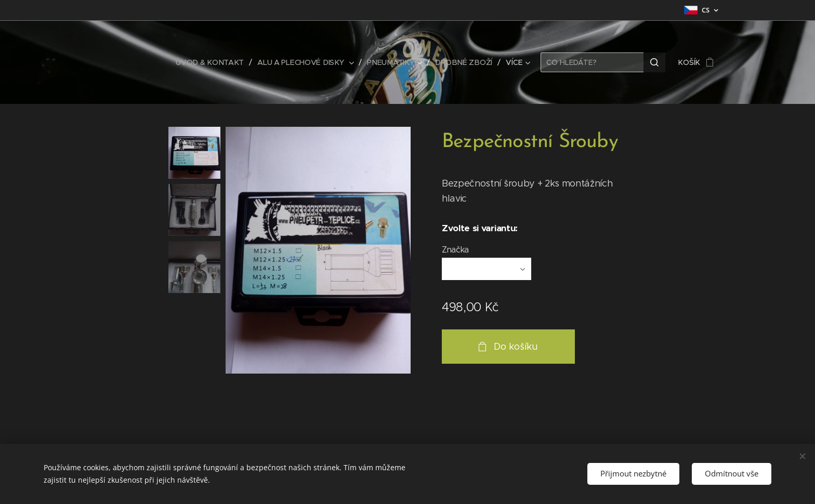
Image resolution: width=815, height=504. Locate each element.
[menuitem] (214, 62)
